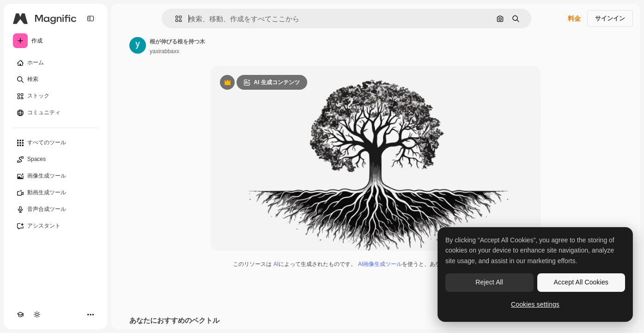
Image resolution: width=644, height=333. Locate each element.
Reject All (489, 282)
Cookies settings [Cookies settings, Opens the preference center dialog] (535, 304)
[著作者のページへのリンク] (138, 45)
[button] (175, 19)
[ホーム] (55, 63)
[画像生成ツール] (55, 176)
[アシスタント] (55, 226)
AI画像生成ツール (380, 264)
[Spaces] (55, 160)
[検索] (55, 80)
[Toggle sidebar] (91, 18)
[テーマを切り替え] (37, 314)
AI (276, 264)
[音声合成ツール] (55, 210)
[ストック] (55, 96)
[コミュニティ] (55, 113)
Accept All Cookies (581, 282)
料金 (574, 18)
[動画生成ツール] (55, 193)
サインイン (610, 18)
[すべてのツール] (55, 143)
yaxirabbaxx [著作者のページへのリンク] (164, 51)
